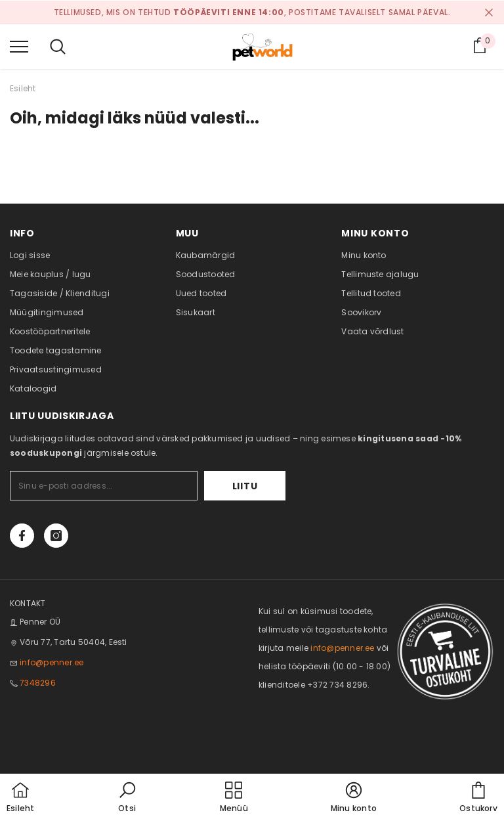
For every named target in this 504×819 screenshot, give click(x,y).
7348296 (38, 683)
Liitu (245, 486)
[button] (127, 798)
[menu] (19, 46)
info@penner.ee (52, 662)
